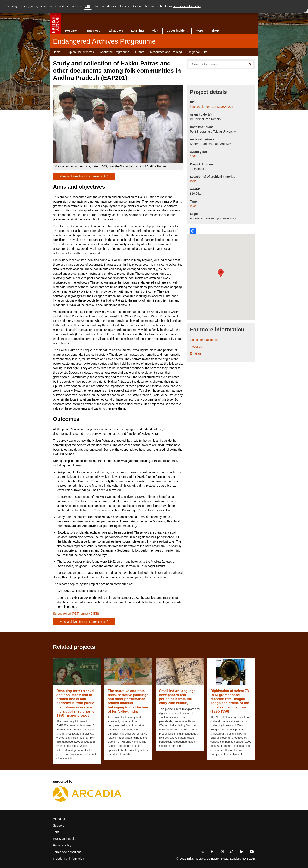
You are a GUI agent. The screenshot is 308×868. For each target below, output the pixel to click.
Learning (137, 31)
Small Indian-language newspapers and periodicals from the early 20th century (177, 697)
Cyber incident (177, 31)
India (193, 181)
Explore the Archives (80, 52)
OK (88, 6)
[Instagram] (222, 852)
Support (58, 825)
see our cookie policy (187, 6)
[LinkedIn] (241, 852)
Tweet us (196, 347)
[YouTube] (252, 852)
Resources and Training (166, 52)
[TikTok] (232, 852)
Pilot (193, 206)
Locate (193, 231)
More (199, 31)
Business (93, 31)
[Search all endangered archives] (216, 64)
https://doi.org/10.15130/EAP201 (212, 107)
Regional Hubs (198, 52)
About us (59, 819)
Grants (140, 52)
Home (57, 52)
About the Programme (115, 52)
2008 (193, 156)
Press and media (64, 839)
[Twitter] (202, 852)
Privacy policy (62, 845)
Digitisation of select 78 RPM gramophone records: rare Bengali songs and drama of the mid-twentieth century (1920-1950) (230, 701)
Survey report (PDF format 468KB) (76, 614)
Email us (196, 353)
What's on (115, 31)
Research (72, 31)
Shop (215, 31)
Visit (155, 31)
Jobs (56, 832)
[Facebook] (212, 852)
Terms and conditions (67, 852)
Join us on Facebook (204, 340)
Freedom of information (69, 859)
